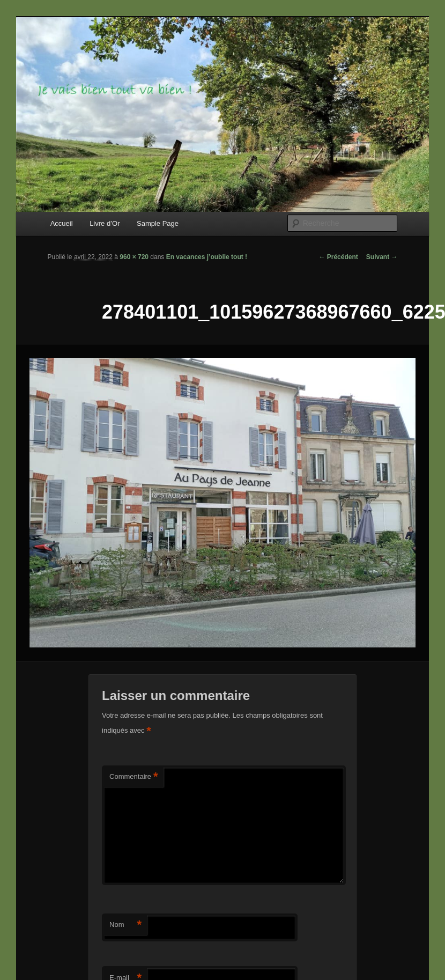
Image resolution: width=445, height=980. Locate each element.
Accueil (62, 223)
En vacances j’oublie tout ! (207, 257)
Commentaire (134, 777)
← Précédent (338, 257)
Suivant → (382, 257)
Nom (125, 925)
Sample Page (158, 223)
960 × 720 (134, 257)
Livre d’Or (105, 223)
